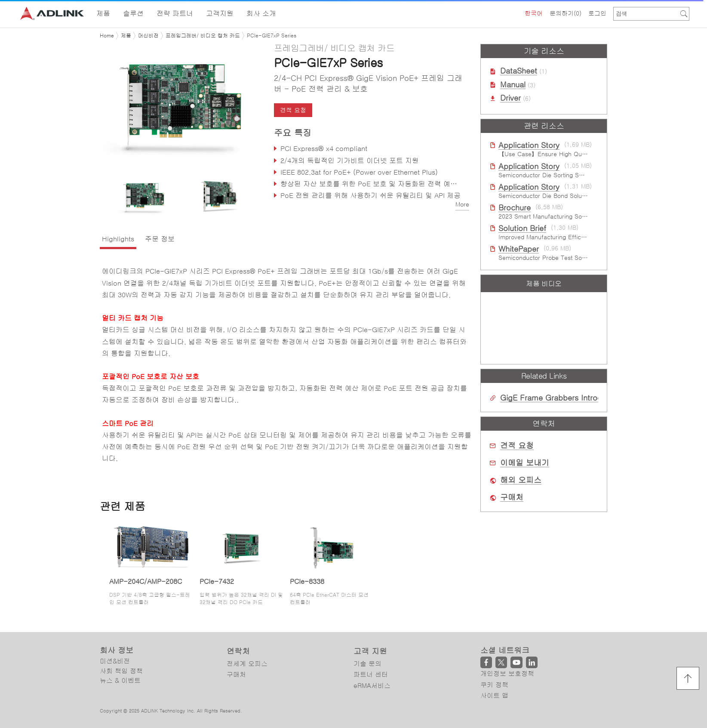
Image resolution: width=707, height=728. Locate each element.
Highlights (118, 239)
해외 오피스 (521, 480)
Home (107, 36)
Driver (510, 98)
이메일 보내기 (525, 463)
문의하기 (566, 13)
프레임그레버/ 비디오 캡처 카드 (203, 36)
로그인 (597, 13)
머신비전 (148, 36)
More (462, 204)
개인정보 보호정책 (507, 674)
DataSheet (519, 71)
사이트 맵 (494, 696)
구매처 (512, 497)
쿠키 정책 (494, 685)
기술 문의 (367, 664)
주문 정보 (160, 239)
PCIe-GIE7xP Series (272, 36)
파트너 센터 (371, 674)
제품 (126, 36)
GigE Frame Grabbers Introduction (562, 398)
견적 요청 (293, 110)
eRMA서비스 (372, 686)
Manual (513, 85)
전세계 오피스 (247, 664)
